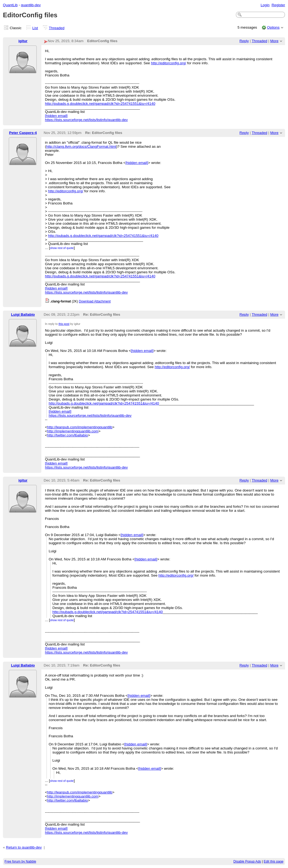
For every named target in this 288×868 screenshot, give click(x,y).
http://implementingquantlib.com (73, 431)
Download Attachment (95, 301)
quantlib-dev (31, 5)
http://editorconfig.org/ (168, 63)
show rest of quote (62, 248)
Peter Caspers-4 (23, 133)
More (274, 41)
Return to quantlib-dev (24, 847)
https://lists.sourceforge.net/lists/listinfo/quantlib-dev (86, 120)
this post (64, 324)
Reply (244, 41)
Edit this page (274, 862)
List (35, 28)
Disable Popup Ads (247, 862)
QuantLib (10, 5)
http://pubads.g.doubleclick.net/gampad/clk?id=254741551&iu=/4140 (100, 104)
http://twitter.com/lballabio (67, 435)
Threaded (57, 28)
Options (273, 27)
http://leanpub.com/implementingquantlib (80, 427)
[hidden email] (56, 116)
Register (278, 5)
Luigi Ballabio (23, 314)
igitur (23, 41)
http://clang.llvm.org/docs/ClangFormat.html (81, 147)
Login (265, 5)
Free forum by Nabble (20, 862)
